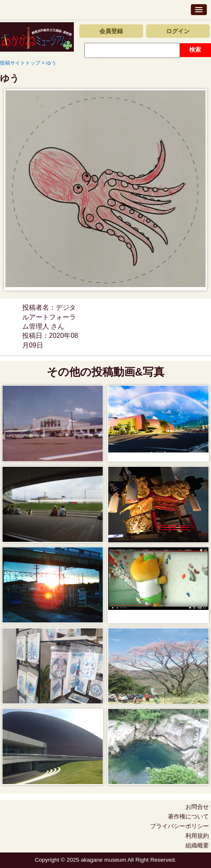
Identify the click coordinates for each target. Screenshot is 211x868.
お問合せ (197, 807)
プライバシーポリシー (180, 826)
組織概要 (197, 845)
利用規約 (197, 836)
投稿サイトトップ (20, 63)
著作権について (188, 816)
